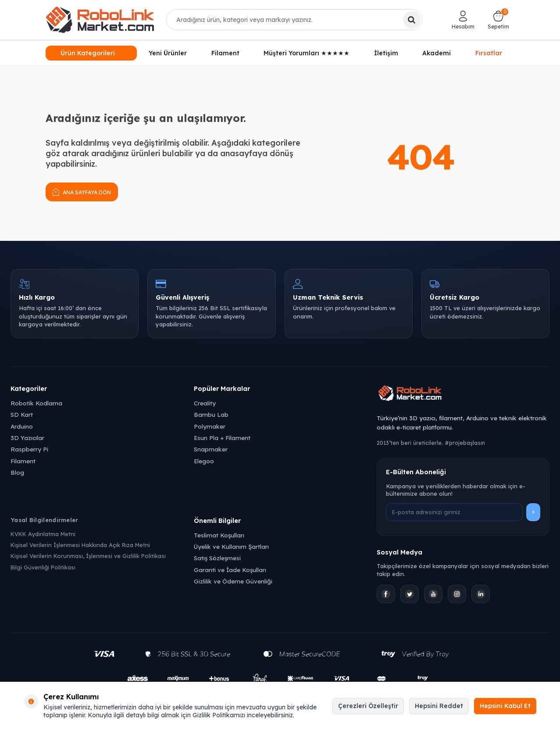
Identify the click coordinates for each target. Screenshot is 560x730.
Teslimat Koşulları (219, 535)
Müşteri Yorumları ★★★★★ (307, 53)
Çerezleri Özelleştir (368, 706)
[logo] (100, 20)
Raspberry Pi (29, 449)
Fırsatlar (489, 52)
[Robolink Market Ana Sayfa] (463, 394)
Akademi (437, 53)
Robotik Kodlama (36, 403)
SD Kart (22, 414)
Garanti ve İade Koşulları (230, 570)
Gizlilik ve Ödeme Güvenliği (233, 581)
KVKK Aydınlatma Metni (43, 534)
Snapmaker (211, 449)
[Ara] (412, 20)
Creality (205, 403)
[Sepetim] (498, 20)
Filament (225, 53)
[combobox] (294, 20)
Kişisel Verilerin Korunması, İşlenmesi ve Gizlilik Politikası (88, 556)
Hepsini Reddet (439, 706)
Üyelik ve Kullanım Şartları (231, 546)
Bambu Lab (211, 414)
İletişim (386, 53)
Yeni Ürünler (168, 53)
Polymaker (210, 426)
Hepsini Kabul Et (505, 706)
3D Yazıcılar (27, 438)
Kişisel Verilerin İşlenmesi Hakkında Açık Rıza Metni (80, 545)
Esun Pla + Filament (222, 438)
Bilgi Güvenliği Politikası (43, 567)
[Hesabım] (463, 20)
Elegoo (204, 461)
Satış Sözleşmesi (217, 558)
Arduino (22, 426)
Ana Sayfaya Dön (82, 191)
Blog (17, 472)
